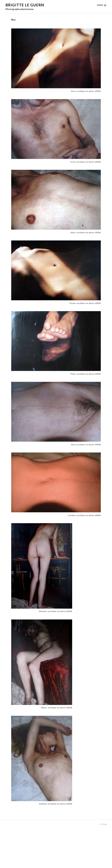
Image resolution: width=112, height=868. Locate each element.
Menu (102, 5)
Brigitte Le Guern (25, 5)
